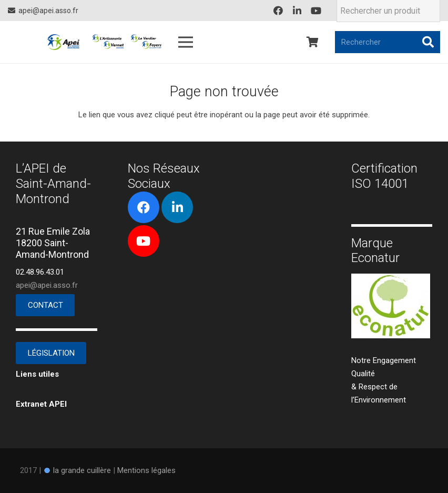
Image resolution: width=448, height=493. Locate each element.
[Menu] (186, 42)
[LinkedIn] (297, 11)
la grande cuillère (82, 470)
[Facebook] (278, 11)
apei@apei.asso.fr (47, 285)
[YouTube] (316, 11)
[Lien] (63, 42)
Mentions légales (146, 470)
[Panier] (312, 42)
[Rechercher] (388, 42)
